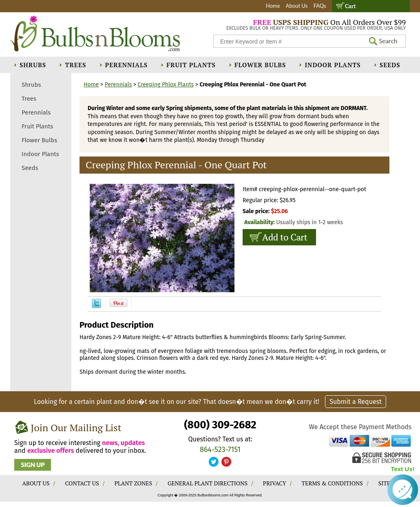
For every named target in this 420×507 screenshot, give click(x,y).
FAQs (320, 6)
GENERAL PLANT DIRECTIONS (208, 483)
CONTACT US (82, 483)
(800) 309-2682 (220, 425)
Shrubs (33, 65)
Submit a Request (356, 402)
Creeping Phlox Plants (166, 85)
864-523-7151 (220, 450)
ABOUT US (36, 483)
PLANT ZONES (133, 483)
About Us (297, 6)
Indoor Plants (333, 65)
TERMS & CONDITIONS (332, 483)
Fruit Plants (191, 65)
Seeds (390, 65)
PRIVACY (275, 483)
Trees (75, 65)
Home (273, 6)
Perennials (127, 65)
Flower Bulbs (260, 65)
